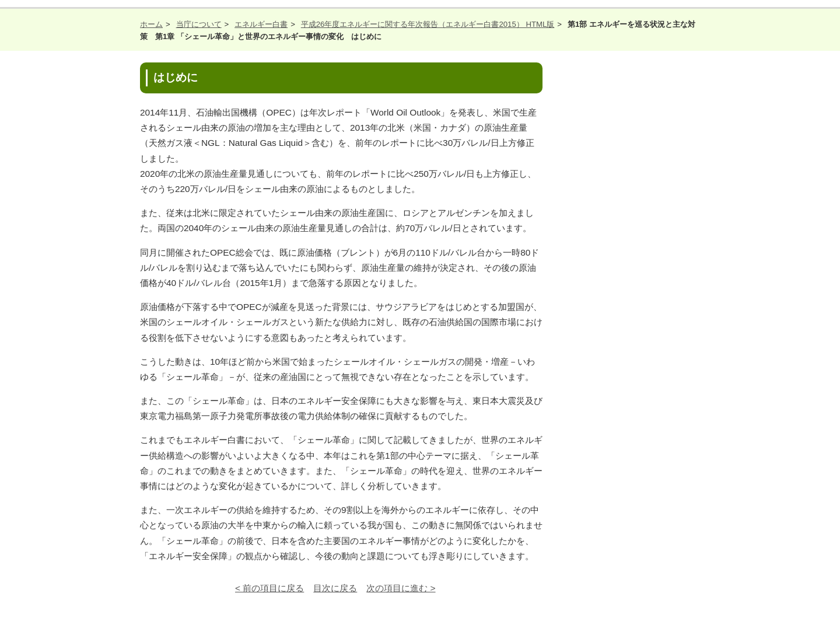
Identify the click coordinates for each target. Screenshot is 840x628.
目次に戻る (335, 588)
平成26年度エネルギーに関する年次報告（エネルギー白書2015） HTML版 (428, 24)
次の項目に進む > (401, 588)
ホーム (151, 24)
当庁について (199, 24)
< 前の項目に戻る (269, 588)
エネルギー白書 (261, 24)
